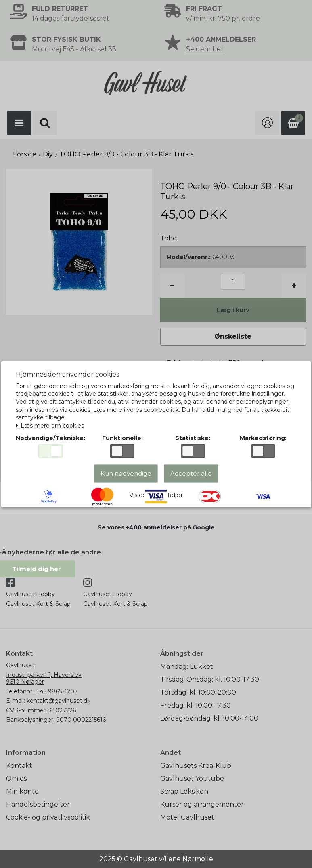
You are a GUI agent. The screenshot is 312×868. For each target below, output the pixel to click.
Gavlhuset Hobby (30, 594)
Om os (16, 778)
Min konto (22, 791)
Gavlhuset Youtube (192, 778)
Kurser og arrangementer (202, 804)
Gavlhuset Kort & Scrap (38, 604)
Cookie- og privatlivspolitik (48, 817)
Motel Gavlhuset (187, 817)
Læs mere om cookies (53, 424)
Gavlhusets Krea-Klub (196, 766)
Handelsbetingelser (38, 804)
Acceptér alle (191, 477)
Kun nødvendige (126, 477)
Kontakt (19, 766)
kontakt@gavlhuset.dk (59, 701)
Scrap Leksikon (184, 791)
